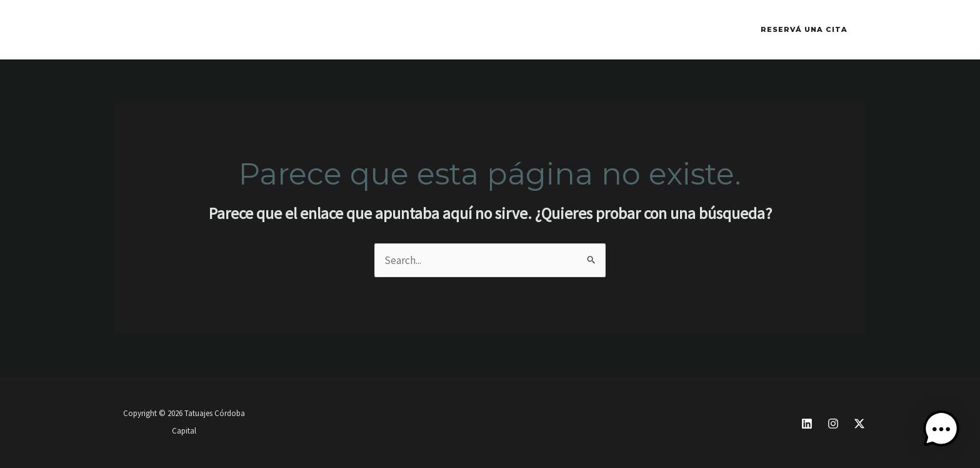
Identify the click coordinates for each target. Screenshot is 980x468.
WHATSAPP (302, 30)
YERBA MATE (508, 30)
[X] (859, 424)
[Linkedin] (807, 424)
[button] (804, 30)
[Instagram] (833, 424)
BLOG (441, 30)
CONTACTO (378, 30)
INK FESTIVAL (220, 30)
